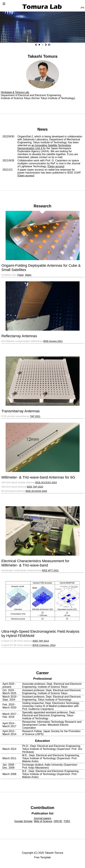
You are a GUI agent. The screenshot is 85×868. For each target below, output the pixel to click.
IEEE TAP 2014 (41, 641)
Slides (28, 275)
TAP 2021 (35, 416)
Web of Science (43, 821)
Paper (21, 275)
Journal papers (43, 818)
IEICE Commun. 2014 (44, 645)
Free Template (43, 857)
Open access (56, 166)
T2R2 (67, 821)
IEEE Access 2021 (53, 341)
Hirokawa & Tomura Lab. (15, 92)
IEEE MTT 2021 (50, 570)
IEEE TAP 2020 (35, 487)
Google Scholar (23, 821)
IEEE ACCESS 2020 (36, 491)
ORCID (58, 821)
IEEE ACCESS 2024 (46, 482)
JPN (82, 8)
